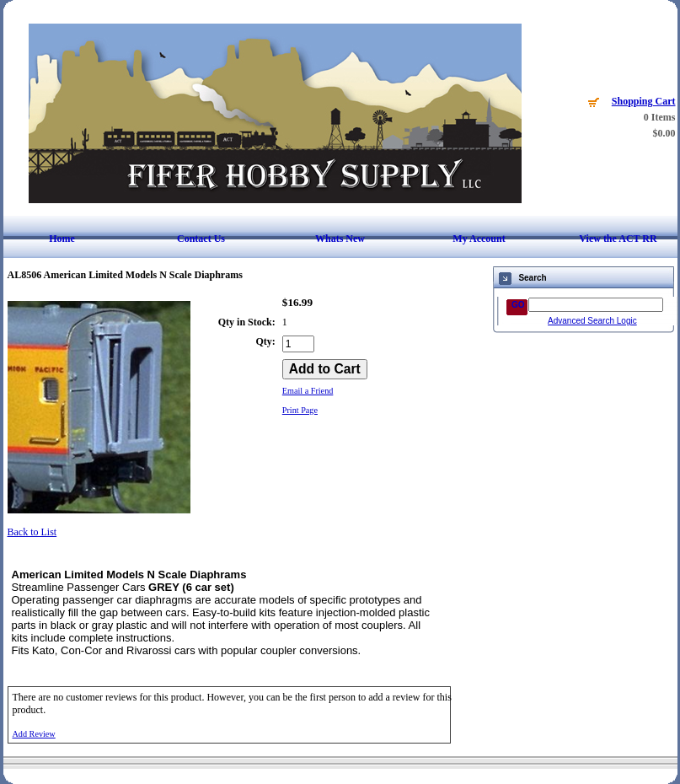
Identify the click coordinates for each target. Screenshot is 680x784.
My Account (479, 239)
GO (518, 305)
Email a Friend (308, 391)
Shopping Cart (644, 101)
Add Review (34, 734)
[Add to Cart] (325, 369)
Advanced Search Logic (592, 321)
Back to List (32, 532)
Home (62, 239)
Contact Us (201, 239)
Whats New (340, 239)
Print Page (300, 410)
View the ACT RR (618, 239)
